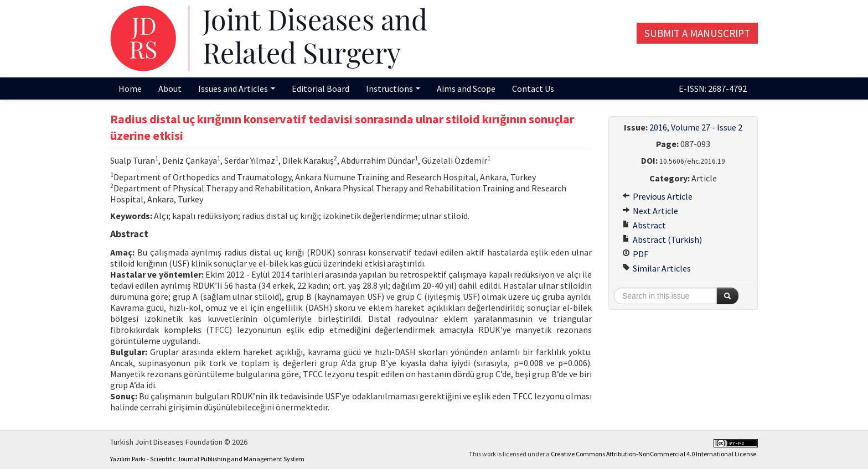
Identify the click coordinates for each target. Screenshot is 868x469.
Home (130, 88)
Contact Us (533, 88)
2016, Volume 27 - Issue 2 (696, 127)
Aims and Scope (466, 88)
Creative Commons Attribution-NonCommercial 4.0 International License (653, 454)
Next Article (650, 211)
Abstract (644, 225)
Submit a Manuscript (697, 33)
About (170, 88)
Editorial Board (321, 88)
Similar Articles (657, 268)
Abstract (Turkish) (662, 239)
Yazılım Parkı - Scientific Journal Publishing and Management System (207, 459)
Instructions (393, 88)
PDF (635, 254)
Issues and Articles (237, 88)
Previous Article (657, 196)
